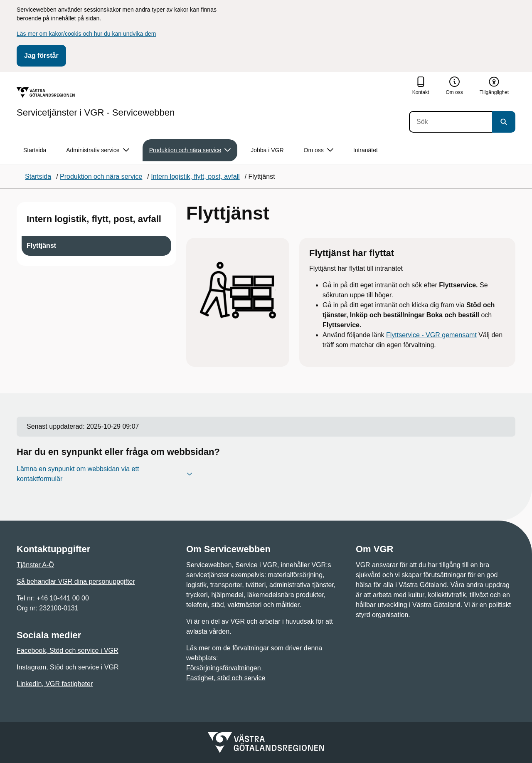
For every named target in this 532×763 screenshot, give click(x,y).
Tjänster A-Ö (35, 565)
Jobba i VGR (267, 150)
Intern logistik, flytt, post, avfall (94, 219)
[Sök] (451, 122)
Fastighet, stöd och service (226, 678)
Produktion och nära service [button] (190, 150)
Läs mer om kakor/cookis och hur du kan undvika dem (86, 34)
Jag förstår (41, 56)
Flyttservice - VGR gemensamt (431, 335)
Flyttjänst (41, 246)
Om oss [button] (319, 150)
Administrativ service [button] (97, 150)
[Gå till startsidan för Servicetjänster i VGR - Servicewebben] (96, 102)
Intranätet (366, 150)
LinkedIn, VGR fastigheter (55, 684)
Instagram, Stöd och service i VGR (68, 667)
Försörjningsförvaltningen (224, 668)
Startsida (35, 150)
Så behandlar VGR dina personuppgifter (76, 582)
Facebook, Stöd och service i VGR (68, 651)
